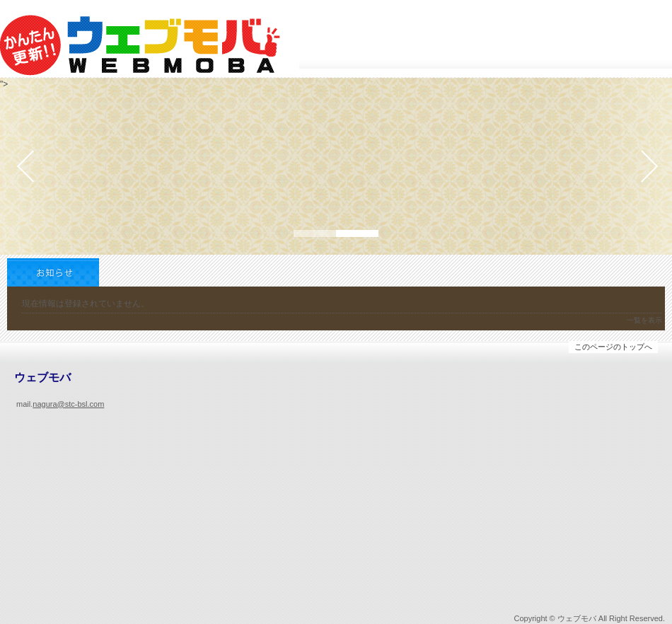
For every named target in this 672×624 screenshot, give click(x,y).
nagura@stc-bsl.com (68, 404)
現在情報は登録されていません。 (86, 304)
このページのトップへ (613, 347)
